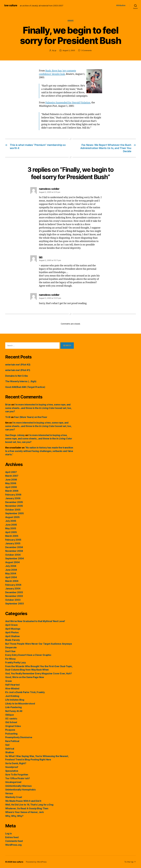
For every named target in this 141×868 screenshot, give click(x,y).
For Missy (11, 659)
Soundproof (12, 767)
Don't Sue (10, 651)
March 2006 (12, 491)
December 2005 (14, 502)
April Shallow (13, 636)
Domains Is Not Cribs (17, 376)
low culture (11, 5)
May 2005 (11, 528)
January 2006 (13, 498)
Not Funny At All (14, 711)
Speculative (12, 771)
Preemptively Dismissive (19, 737)
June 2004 (11, 570)
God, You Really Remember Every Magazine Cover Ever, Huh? (38, 674)
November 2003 (14, 596)
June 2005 (11, 525)
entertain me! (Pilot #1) (18, 370)
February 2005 (13, 540)
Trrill (8, 417)
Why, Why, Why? (14, 816)
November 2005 (14, 506)
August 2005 (12, 517)
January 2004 (13, 589)
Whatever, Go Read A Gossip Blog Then (27, 808)
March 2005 (12, 536)
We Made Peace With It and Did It (23, 801)
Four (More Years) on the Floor (31, 417)
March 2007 (12, 476)
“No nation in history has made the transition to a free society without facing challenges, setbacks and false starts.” (39, 451)
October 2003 (13, 600)
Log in (8, 834)
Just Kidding (12, 696)
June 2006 (11, 480)
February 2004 (13, 585)
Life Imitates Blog (15, 700)
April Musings (13, 629)
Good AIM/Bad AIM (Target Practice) (25, 387)
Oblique (10, 715)
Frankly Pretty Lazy (16, 663)
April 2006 (11, 487)
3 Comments (86, 50)
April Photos (12, 632)
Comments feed (14, 841)
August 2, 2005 (69, 50)
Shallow (10, 752)
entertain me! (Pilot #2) (18, 365)
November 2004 (14, 551)
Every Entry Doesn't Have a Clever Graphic (28, 655)
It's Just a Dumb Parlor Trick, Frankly (25, 692)
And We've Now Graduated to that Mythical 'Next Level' (35, 621)
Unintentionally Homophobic (21, 790)
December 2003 (14, 592)
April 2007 (11, 472)
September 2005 (14, 513)
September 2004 (15, 558)
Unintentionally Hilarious (18, 786)
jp (55, 50)
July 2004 (11, 566)
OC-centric (11, 719)
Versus (9, 793)
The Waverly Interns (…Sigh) (21, 381)
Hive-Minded (12, 689)
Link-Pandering (14, 707)
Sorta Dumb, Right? (16, 763)
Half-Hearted (12, 685)
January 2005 (13, 543)
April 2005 (11, 532)
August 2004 (12, 562)
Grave (71, 21)
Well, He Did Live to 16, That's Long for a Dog (29, 805)
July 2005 (11, 521)
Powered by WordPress (36, 862)
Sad (7, 745)
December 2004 (14, 547)
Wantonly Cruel (14, 797)
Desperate (11, 647)
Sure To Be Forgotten (17, 775)
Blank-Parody (13, 640)
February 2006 (13, 495)
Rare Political (12, 741)
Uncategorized (13, 782)
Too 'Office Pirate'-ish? (18, 778)
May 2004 (11, 574)
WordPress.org (14, 845)
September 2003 (14, 604)
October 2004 (13, 555)
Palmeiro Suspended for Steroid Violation (68, 103)
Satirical (10, 749)
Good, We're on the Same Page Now (25, 677)
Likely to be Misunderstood (20, 704)
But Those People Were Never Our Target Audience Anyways (39, 644)
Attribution (121, 5)
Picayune (10, 730)
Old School (11, 722)
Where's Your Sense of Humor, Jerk (24, 812)
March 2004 (12, 581)
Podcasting (11, 734)
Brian (8, 405)
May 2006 (11, 483)
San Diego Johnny (15, 435)
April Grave (11, 625)
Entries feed (12, 837)
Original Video (13, 726)
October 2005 (13, 510)
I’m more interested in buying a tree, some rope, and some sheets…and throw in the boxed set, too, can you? (38, 408)
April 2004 (11, 577)
